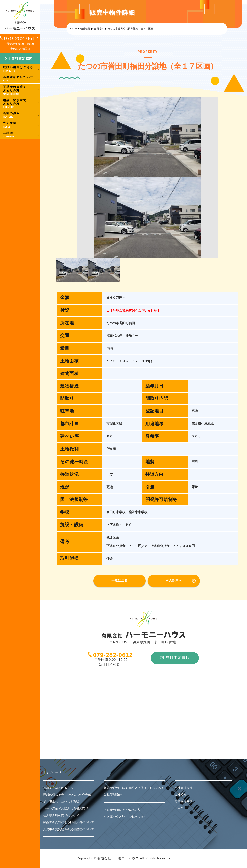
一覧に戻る (119, 581)
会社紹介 (181, 794)
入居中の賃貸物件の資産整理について (69, 829)
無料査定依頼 (19, 58)
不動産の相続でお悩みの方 (122, 810)
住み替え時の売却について (61, 815)
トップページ (52, 772)
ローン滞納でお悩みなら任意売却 (66, 808)
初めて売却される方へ (58, 788)
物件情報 (85, 29)
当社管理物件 (113, 794)
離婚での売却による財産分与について (69, 822)
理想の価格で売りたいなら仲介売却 (67, 795)
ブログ (179, 808)
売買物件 (99, 29)
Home (73, 29)
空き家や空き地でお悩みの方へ (125, 817)
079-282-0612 (21, 38)
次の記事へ (174, 581)
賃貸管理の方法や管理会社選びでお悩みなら (134, 788)
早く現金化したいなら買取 (61, 801)
